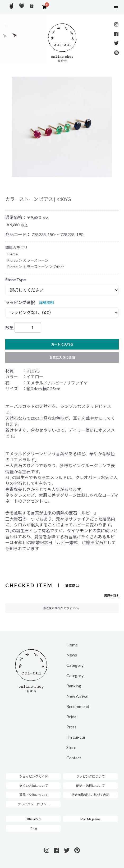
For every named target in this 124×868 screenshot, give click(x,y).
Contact (74, 758)
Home (72, 645)
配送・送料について (90, 786)
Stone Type (15, 280)
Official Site (33, 819)
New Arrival (77, 696)
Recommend (78, 706)
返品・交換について (34, 795)
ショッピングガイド (34, 776)
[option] (62, 127)
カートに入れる (62, 344)
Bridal (72, 717)
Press (71, 727)
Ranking (74, 686)
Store (71, 747)
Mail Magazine (91, 819)
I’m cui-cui (76, 737)
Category (75, 665)
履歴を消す (111, 596)
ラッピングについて (90, 776)
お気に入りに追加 (62, 358)
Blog (34, 828)
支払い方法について (34, 786)
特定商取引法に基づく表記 (90, 795)
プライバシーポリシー (34, 804)
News (72, 655)
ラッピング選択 (20, 302)
